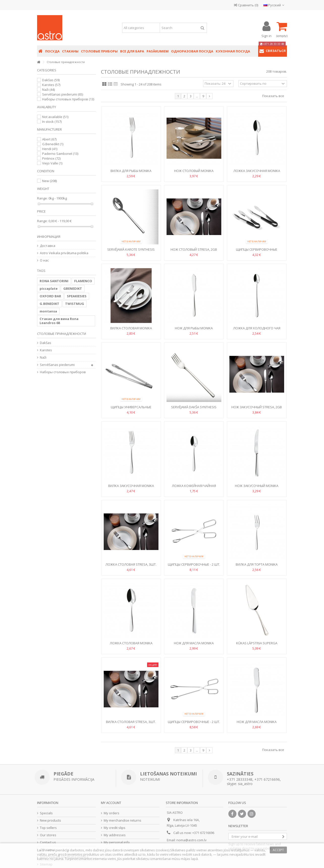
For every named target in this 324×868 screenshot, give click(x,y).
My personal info (117, 842)
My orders (112, 813)
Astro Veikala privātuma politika (64, 253)
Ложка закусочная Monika (257, 171)
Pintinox (51, 158)
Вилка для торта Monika (257, 564)
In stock (52, 122)
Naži (48, 90)
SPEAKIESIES (77, 296)
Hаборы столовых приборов (68, 99)
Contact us (48, 842)
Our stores (48, 835)
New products (50, 820)
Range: (42, 198)
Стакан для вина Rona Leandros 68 (59, 321)
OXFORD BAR (50, 296)
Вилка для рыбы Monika (131, 171)
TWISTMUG (75, 304)
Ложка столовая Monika (131, 643)
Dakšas (51, 80)
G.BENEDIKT (49, 304)
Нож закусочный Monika (257, 486)
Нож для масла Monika (194, 643)
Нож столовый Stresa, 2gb (194, 249)
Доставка (48, 246)
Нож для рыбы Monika (194, 328)
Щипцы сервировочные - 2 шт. (194, 564)
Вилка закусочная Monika (131, 486)
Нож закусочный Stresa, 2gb (257, 407)
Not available (55, 117)
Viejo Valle (52, 163)
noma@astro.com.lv (192, 840)
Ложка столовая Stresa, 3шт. (131, 564)
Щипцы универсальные (131, 407)
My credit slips (115, 828)
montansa (48, 311)
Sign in (266, 35)
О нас (44, 260)
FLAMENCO (83, 281)
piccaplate (49, 288)
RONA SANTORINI (54, 281)
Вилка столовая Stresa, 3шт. (131, 722)
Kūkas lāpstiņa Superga (257, 643)
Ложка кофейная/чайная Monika (194, 488)
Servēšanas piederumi (63, 94)
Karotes (51, 85)
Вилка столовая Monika (131, 328)
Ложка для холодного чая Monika (257, 330)
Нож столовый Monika (194, 171)
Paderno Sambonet (60, 154)
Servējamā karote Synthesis (131, 249)
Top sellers (48, 828)
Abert (49, 139)
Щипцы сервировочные (257, 249)
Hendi (50, 149)
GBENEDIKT (73, 288)
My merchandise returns (123, 820)
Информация (49, 237)
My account (111, 803)
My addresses (115, 835)
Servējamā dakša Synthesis (194, 407)
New (49, 181)
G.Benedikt (53, 144)
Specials (46, 813)
